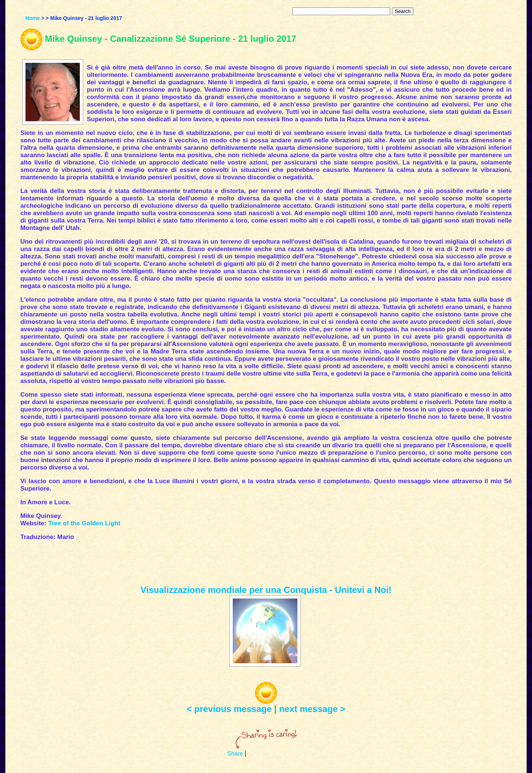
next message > (312, 709)
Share (235, 754)
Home (33, 18)
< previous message (229, 709)
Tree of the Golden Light (84, 523)
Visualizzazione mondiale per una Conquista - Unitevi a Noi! (266, 590)
